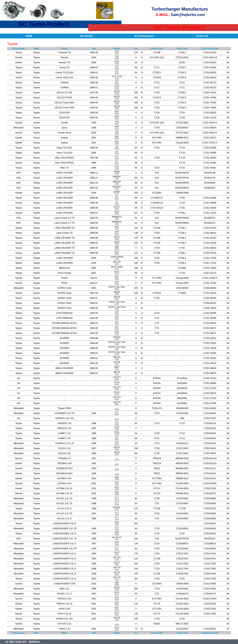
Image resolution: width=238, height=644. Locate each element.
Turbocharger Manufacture (180, 9)
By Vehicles (87, 36)
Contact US (202, 36)
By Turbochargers (144, 36)
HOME (29, 36)
